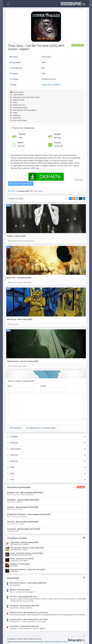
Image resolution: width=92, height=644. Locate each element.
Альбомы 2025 (23, 191)
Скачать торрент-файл (21, 184)
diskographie (73, 4)
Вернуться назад (16, 199)
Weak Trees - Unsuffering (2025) (19, 278)
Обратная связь (61, 642)
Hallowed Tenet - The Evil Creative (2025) (23, 361)
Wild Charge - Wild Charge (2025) (20, 319)
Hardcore (57, 85)
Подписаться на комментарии (41, 428)
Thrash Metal (47, 85)
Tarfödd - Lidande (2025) (16, 236)
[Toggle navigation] (8, 4)
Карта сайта (49, 642)
